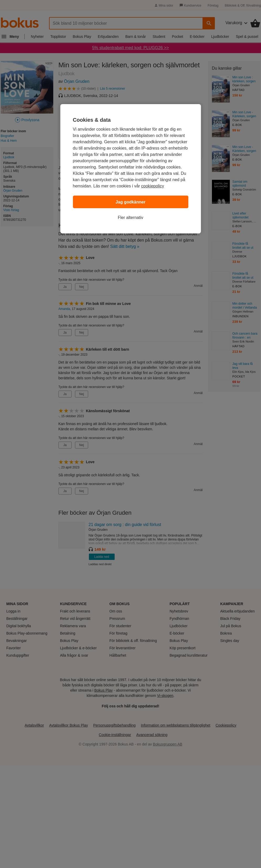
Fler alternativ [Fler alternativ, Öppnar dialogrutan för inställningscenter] (130, 218)
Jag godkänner (131, 202)
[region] (131, 169)
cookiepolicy (153, 186)
